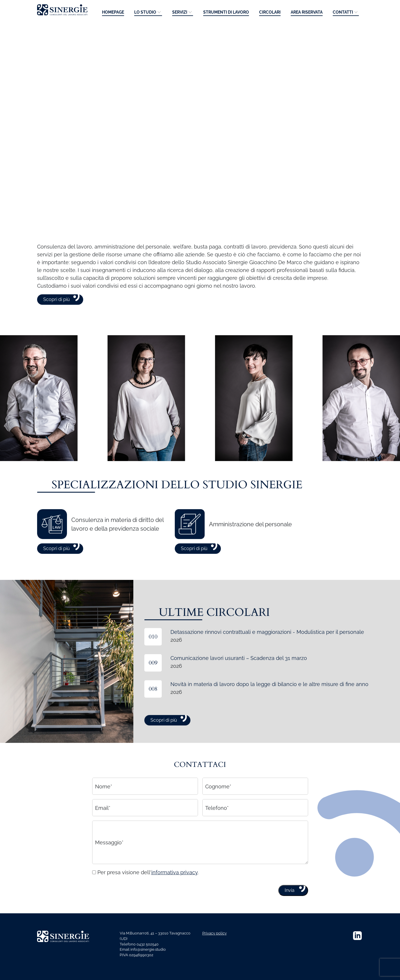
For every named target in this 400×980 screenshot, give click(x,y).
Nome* (104, 803)
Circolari (270, 12)
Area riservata (307, 12)
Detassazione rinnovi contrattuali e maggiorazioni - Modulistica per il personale (267, 649)
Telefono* (217, 825)
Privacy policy (214, 933)
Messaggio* (109, 860)
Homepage (113, 12)
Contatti (343, 12)
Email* (103, 825)
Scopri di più (57, 316)
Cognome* (218, 803)
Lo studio (145, 12)
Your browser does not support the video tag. (200, 115)
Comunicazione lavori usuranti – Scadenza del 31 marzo (239, 675)
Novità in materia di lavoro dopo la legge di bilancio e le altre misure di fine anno (269, 701)
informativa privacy (174, 889)
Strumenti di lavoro (226, 12)
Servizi (180, 12)
